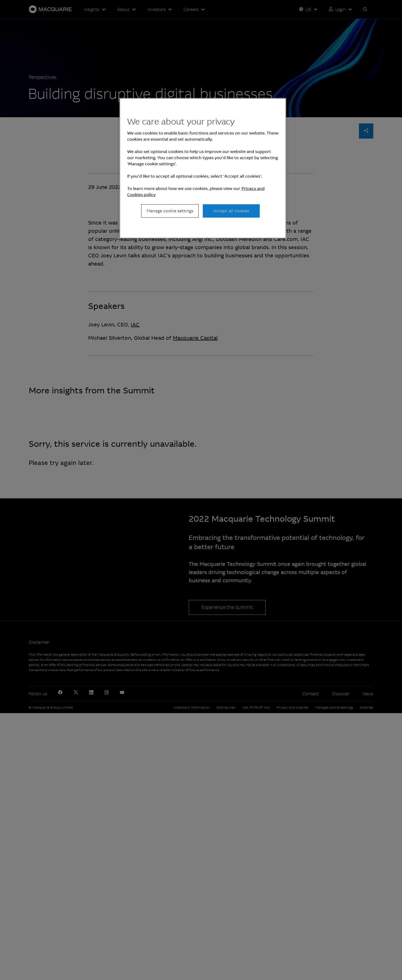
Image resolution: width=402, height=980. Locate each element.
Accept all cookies (231, 211)
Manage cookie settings (170, 211)
